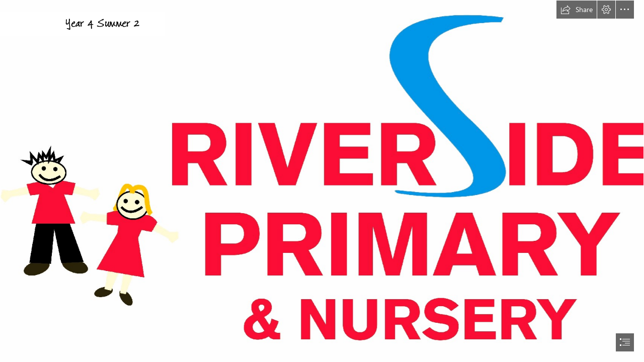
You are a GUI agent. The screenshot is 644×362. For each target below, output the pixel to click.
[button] (577, 10)
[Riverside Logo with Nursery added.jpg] (322, 181)
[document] (322, 181)
